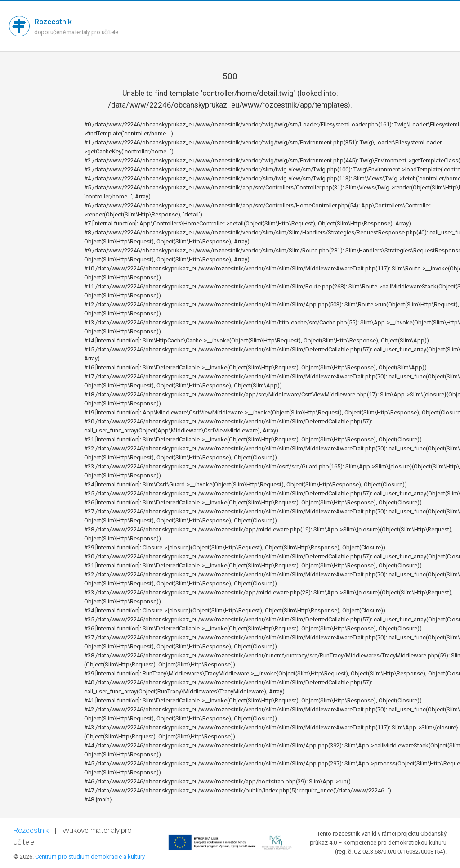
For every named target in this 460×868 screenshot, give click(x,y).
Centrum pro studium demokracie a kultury (90, 857)
